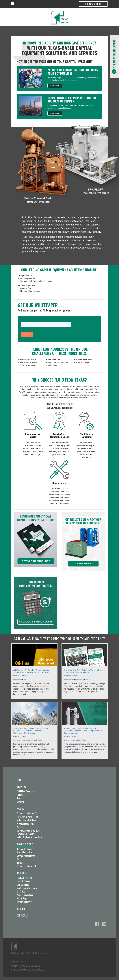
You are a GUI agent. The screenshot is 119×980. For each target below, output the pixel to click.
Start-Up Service (24, 852)
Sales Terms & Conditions (26, 966)
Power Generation (25, 895)
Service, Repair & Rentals (28, 830)
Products (22, 809)
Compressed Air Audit (26, 866)
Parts (19, 859)
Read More (55, 86)
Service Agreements (26, 856)
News (19, 798)
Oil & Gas (21, 891)
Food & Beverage (24, 878)
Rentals (20, 863)
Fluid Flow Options (93, 4)
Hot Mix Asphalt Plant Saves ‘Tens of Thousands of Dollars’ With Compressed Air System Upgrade (83, 731)
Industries (22, 873)
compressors (17, 680)
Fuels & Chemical (24, 881)
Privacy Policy (19, 961)
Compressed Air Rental (29, 740)
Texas (25, 680)
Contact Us (23, 915)
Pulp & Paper (22, 898)
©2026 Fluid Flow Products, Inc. (29, 953)
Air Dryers (17, 740)
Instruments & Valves (26, 820)
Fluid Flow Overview (25, 791)
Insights (21, 909)
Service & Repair (25, 844)
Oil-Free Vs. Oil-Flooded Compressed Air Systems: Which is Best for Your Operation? (33, 671)
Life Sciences (23, 885)
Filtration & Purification (27, 817)
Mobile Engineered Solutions (29, 837)
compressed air (69, 680)
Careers (20, 802)
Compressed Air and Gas (27, 813)
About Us (21, 787)
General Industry (24, 902)
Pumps (20, 827)
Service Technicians (26, 849)
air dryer (66, 740)
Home (19, 780)
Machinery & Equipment (27, 888)
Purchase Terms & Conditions (28, 970)
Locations (21, 795)
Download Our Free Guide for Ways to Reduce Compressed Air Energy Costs (84, 671)
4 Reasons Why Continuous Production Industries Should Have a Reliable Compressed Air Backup (31, 731)
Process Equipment (25, 824)
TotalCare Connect (25, 834)
